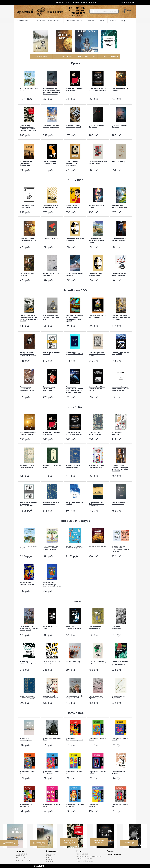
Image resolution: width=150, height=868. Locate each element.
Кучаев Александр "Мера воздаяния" (75, 239)
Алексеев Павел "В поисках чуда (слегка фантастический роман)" (52, 584)
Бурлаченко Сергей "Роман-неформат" (119, 274)
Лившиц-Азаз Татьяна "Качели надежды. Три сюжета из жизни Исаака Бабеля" (29, 318)
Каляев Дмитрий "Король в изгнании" (50, 697)
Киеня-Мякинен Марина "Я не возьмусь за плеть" (98, 89)
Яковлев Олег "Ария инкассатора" (27, 805)
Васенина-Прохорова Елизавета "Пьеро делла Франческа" (121, 317)
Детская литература (75, 521)
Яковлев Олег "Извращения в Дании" (74, 739)
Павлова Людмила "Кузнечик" (118, 697)
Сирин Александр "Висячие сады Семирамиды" (72, 163)
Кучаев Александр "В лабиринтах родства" (51, 206)
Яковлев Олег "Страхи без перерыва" (51, 772)
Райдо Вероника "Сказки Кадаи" (29, 89)
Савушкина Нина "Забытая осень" (95, 627)
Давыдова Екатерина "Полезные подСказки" (74, 547)
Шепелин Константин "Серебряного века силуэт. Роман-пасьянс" (29, 354)
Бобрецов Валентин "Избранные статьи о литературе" (96, 504)
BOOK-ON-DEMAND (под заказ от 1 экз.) (90, 856)
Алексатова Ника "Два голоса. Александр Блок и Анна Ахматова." (120, 389)
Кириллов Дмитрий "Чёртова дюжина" (119, 239)
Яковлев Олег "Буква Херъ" (27, 772)
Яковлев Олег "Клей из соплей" (120, 739)
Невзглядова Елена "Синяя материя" (73, 466)
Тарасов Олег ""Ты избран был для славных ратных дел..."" (29, 628)
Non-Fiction (76, 407)
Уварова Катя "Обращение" (117, 627)
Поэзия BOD (76, 713)
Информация (52, 851)
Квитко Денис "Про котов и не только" (73, 662)
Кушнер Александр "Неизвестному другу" (28, 697)
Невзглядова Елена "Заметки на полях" (27, 466)
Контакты (92, 2)
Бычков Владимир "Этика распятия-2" (50, 163)
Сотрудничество (114, 854)
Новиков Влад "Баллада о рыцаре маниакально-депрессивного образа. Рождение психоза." (52, 91)
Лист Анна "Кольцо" (119, 162)
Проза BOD (75, 180)
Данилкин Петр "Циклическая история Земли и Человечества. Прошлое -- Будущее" (74, 389)
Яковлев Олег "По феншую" (95, 805)
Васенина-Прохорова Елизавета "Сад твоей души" (51, 317)
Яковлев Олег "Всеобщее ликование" (75, 805)
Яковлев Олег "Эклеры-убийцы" (97, 772)
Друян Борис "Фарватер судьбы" (74, 503)
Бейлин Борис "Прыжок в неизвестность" (98, 163)
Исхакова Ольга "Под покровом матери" (96, 466)
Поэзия (76, 601)
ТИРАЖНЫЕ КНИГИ (83, 854)
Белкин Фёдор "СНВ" (50, 239)
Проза (75, 63)
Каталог (80, 851)
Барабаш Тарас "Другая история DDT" (120, 353)
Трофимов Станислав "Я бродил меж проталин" (98, 662)
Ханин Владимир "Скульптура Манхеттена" (49, 389)
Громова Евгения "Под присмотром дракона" (51, 126)
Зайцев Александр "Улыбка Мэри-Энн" (73, 206)
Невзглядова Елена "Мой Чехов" (52, 466)
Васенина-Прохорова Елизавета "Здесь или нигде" (97, 354)
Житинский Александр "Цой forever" (74, 89)
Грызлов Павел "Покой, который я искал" (74, 697)
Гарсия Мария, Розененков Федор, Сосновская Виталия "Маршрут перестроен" (28, 128)
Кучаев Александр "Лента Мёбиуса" (95, 274)
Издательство (59, 2)
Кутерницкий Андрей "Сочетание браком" (74, 126)
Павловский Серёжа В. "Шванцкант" (51, 274)
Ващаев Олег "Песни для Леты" (52, 739)
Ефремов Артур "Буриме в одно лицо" (52, 662)
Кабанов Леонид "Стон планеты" (120, 89)
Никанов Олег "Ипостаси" (117, 433)
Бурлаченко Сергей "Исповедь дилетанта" (28, 239)
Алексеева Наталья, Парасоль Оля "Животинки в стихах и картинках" (120, 549)
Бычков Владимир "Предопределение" (96, 697)
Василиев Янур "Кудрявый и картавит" (29, 662)
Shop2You (39, 866)
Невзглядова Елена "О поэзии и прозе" (51, 503)
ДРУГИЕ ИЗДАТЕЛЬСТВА (85, 859)
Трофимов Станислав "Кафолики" (97, 126)
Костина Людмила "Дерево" (118, 772)
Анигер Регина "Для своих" (50, 627)
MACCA (69, 2)
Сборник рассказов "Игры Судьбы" (27, 206)
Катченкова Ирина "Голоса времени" (95, 433)
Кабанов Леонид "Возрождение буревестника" (26, 163)
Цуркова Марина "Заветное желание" (27, 583)
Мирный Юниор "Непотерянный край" (120, 206)
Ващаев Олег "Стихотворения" (26, 739)
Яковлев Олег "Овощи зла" (74, 772)
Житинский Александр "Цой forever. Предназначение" (28, 504)
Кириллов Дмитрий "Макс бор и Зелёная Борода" (96, 240)
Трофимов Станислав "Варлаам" (120, 126)
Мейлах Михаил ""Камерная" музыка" (74, 627)
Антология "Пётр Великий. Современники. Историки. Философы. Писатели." (121, 468)
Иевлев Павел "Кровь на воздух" (97, 206)
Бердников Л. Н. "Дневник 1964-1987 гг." (74, 353)
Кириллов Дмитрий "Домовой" (27, 274)
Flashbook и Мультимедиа (85, 861)
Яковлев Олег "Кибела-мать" (120, 805)
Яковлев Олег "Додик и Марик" (97, 739)
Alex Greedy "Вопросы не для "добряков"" (97, 316)
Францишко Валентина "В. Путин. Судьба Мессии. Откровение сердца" (74, 318)
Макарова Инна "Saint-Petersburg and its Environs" (97, 389)
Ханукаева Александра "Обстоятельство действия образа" (120, 663)
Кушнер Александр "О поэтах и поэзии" (120, 503)
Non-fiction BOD (75, 290)
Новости (84, 2)
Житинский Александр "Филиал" (51, 353)
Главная (110, 851)
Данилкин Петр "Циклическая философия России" (27, 389)
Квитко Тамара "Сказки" (98, 546)
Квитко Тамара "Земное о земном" (75, 274)
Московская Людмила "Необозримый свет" (28, 433)
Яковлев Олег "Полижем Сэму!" (52, 805)
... (132, 21)
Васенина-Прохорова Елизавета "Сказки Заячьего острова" (50, 548)
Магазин (76, 2)
